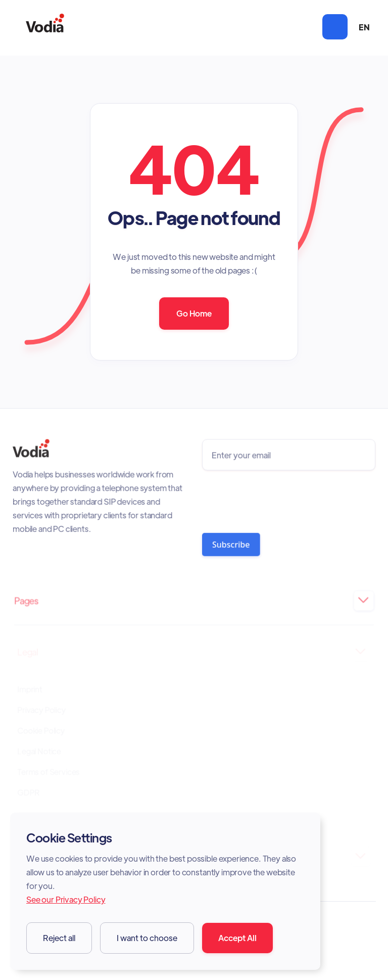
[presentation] (278, 499)
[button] (335, 27)
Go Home (194, 313)
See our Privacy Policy (66, 899)
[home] (45, 27)
